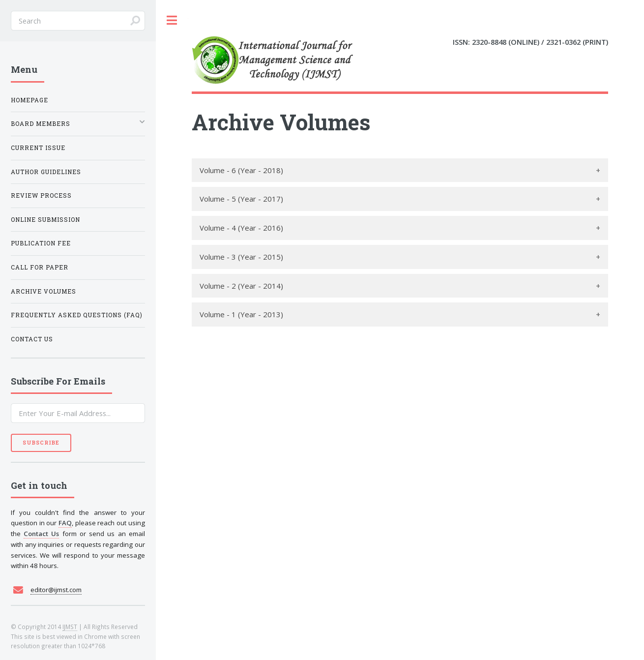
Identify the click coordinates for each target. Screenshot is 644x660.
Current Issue (38, 148)
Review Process (41, 195)
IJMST (70, 627)
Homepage (29, 100)
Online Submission (45, 220)
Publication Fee (41, 243)
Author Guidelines (46, 172)
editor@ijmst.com (56, 590)
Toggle (172, 20)
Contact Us (32, 339)
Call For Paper (40, 267)
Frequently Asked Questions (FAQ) (77, 315)
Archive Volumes (44, 291)
